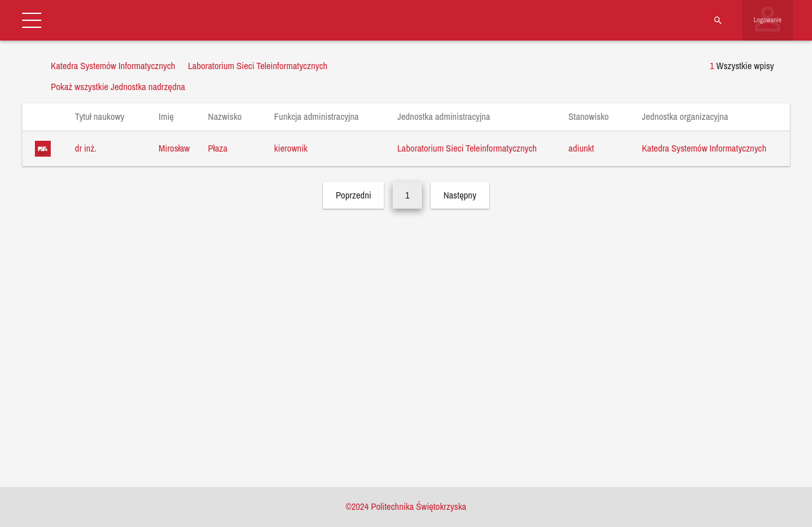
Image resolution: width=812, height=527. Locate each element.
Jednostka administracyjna (450, 116)
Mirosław (174, 148)
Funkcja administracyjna (323, 116)
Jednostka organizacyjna (691, 116)
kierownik (291, 148)
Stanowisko (595, 116)
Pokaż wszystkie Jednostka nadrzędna (118, 87)
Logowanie (768, 20)
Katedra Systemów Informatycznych (704, 148)
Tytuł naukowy (106, 116)
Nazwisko (231, 116)
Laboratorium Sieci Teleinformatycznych (467, 148)
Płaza (218, 148)
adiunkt (581, 148)
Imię (172, 116)
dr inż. (86, 148)
